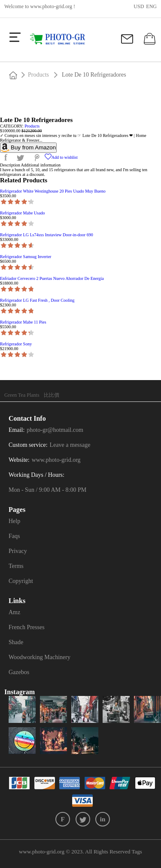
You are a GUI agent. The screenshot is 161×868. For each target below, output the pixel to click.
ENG (151, 6)
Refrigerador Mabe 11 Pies (23, 322)
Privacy (18, 551)
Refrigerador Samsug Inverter (26, 257)
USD (139, 6)
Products (38, 75)
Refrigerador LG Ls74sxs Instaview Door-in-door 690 (47, 235)
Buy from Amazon (28, 148)
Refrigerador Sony (16, 344)
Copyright (21, 581)
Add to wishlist (61, 157)
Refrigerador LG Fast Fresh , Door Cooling (37, 300)
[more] (15, 37)
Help (14, 521)
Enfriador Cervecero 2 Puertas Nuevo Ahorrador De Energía (52, 278)
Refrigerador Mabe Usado (22, 213)
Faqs (14, 536)
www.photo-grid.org (51, 6)
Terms (16, 566)
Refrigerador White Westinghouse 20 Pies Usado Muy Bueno (53, 191)
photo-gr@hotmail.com (55, 430)
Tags (137, 852)
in (103, 819)
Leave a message (70, 445)
